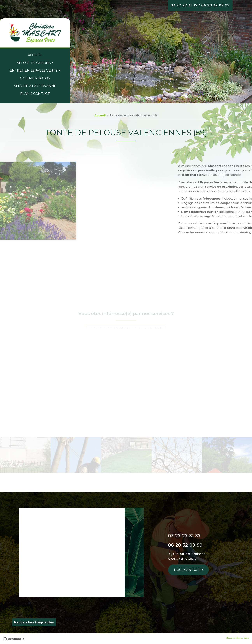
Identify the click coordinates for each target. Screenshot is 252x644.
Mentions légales (242, 638)
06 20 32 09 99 (215, 5)
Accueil (35, 55)
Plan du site (231, 638)
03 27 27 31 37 (184, 5)
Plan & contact (35, 94)
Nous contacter (188, 570)
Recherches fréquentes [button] (34, 622)
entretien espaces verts (34, 70)
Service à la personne (35, 86)
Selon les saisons (34, 63)
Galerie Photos (35, 78)
